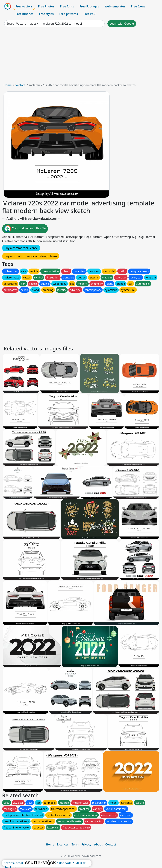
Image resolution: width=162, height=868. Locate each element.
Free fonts (67, 6)
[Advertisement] (81, 56)
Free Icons (138, 6)
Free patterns (69, 14)
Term (75, 844)
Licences (63, 844)
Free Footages (89, 6)
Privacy (86, 844)
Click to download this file (25, 229)
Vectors (20, 85)
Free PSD (90, 14)
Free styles (46, 14)
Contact (111, 844)
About (98, 844)
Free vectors (24, 6)
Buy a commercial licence (21, 248)
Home (8, 85)
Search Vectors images (21, 24)
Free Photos (46, 6)
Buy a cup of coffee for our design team (31, 256)
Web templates (115, 6)
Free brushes (24, 14)
